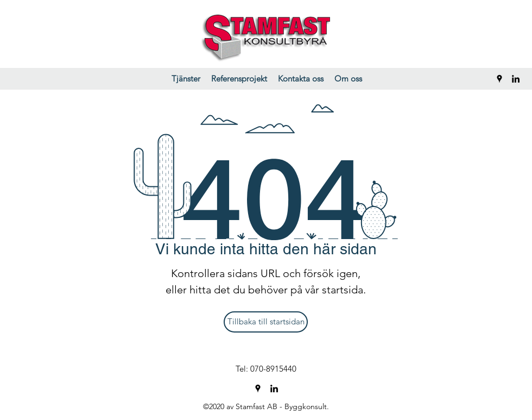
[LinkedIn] (516, 79)
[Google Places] (499, 79)
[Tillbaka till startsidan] (266, 322)
